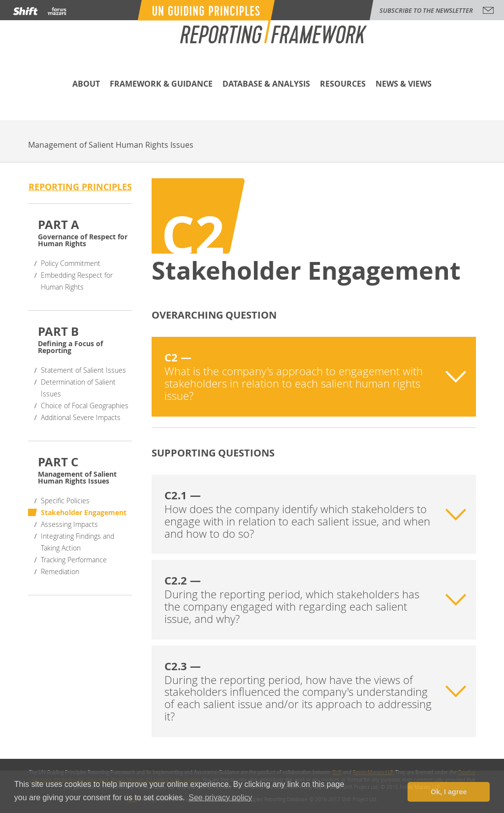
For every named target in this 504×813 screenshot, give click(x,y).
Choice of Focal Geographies (85, 406)
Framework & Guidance (161, 84)
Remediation (60, 571)
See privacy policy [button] (220, 797)
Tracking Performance (74, 560)
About (86, 84)
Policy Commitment (71, 263)
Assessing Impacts (69, 524)
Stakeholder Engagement (84, 512)
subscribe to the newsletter (426, 10)
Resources (343, 84)
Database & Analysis (266, 84)
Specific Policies (65, 501)
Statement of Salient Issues (83, 370)
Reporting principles (80, 187)
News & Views (404, 84)
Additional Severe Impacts (81, 417)
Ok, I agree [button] (449, 792)
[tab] (314, 376)
